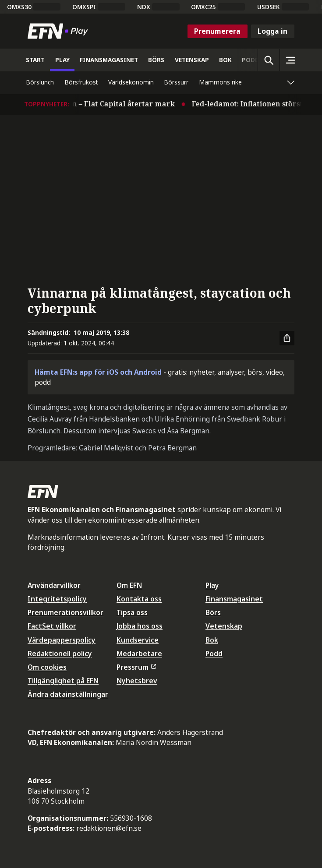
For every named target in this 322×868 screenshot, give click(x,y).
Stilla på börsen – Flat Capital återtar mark (101, 104)
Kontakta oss (139, 599)
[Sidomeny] (290, 60)
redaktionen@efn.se (109, 828)
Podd (214, 654)
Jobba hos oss (140, 626)
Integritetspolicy (57, 599)
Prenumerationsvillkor (65, 612)
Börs (213, 612)
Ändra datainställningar (68, 694)
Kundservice (138, 640)
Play (212, 585)
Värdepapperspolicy (62, 640)
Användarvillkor (54, 585)
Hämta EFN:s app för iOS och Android (98, 372)
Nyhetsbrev (137, 681)
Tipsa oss (132, 612)
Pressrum (136, 667)
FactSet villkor (52, 626)
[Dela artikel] (287, 338)
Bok (212, 640)
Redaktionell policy (60, 654)
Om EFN (129, 585)
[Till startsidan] (60, 31)
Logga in (272, 31)
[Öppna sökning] (269, 60)
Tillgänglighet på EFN (63, 681)
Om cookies (47, 667)
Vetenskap (224, 626)
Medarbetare (139, 654)
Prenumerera (217, 31)
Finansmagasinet (234, 599)
